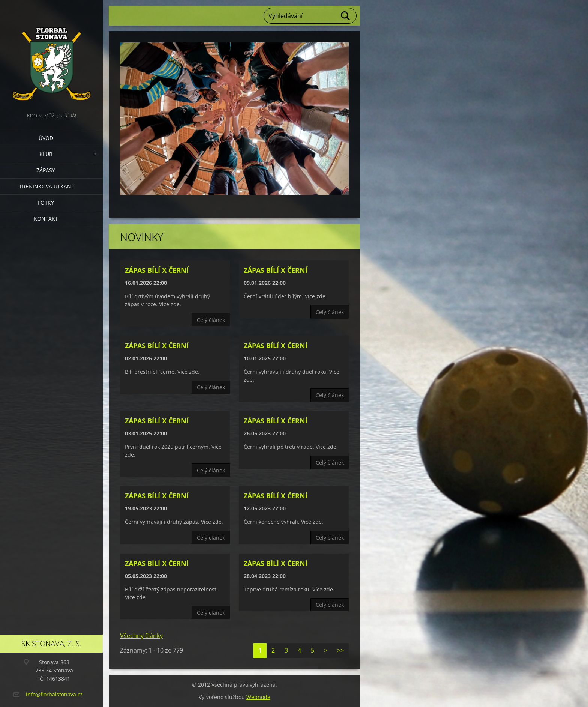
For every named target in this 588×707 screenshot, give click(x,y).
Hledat (346, 16)
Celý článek (211, 320)
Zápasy (46, 170)
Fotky (46, 202)
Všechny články (141, 636)
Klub (46, 154)
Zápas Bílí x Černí (157, 270)
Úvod (46, 138)
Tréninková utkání (46, 186)
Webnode (258, 697)
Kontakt (46, 219)
